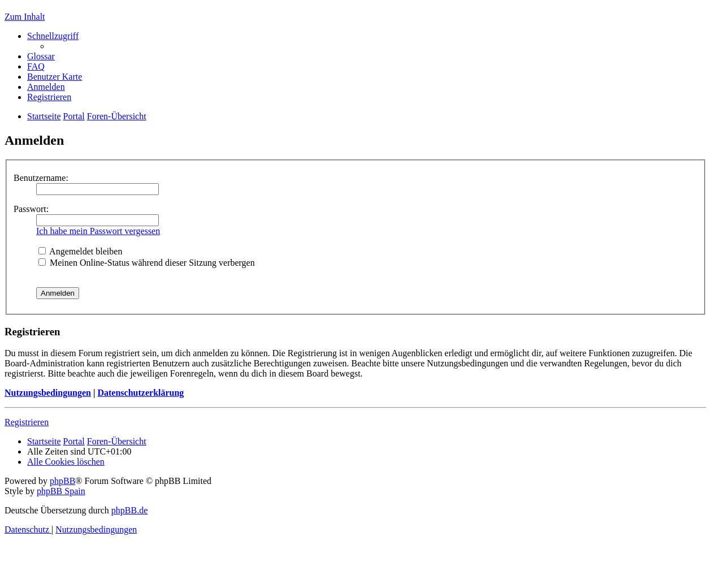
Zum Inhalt (25, 17)
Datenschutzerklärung (140, 393)
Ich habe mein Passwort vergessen (98, 231)
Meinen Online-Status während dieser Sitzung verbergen (147, 263)
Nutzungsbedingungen (48, 393)
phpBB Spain (61, 491)
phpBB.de (129, 510)
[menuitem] (41, 56)
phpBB (62, 481)
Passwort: (31, 209)
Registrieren (27, 422)
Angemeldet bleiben (80, 251)
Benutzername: (41, 178)
